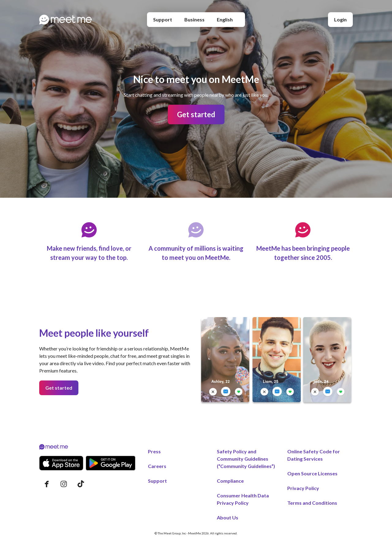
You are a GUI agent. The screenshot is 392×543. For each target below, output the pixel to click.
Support (163, 19)
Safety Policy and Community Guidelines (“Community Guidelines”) (246, 459)
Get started (196, 114)
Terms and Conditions (312, 503)
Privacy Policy (303, 488)
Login (340, 19)
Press (154, 451)
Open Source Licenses (312, 473)
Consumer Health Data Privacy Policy (243, 499)
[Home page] (66, 20)
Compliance (230, 481)
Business (194, 19)
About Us (228, 517)
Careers (157, 466)
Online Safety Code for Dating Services (314, 455)
